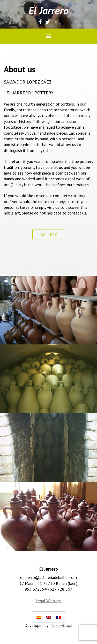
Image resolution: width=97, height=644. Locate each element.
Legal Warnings (49, 601)
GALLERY (49, 234)
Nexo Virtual (61, 625)
